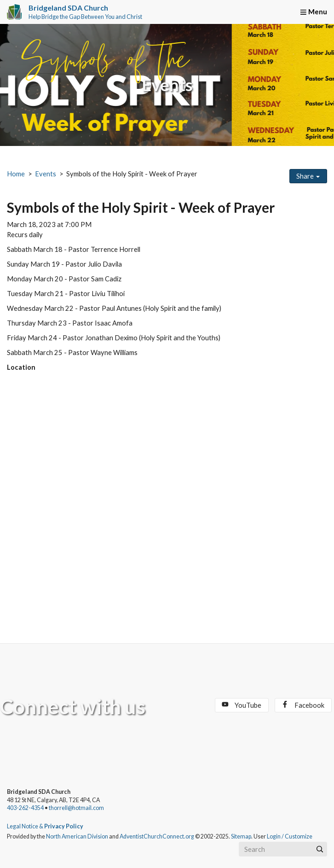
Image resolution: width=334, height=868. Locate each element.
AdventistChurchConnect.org (157, 836)
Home (16, 174)
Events (46, 174)
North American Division (77, 836)
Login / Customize (290, 836)
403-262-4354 (25, 808)
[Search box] (283, 849)
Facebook (303, 705)
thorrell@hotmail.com (76, 808)
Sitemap (241, 836)
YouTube (242, 705)
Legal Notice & (45, 826)
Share (308, 176)
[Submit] (320, 849)
